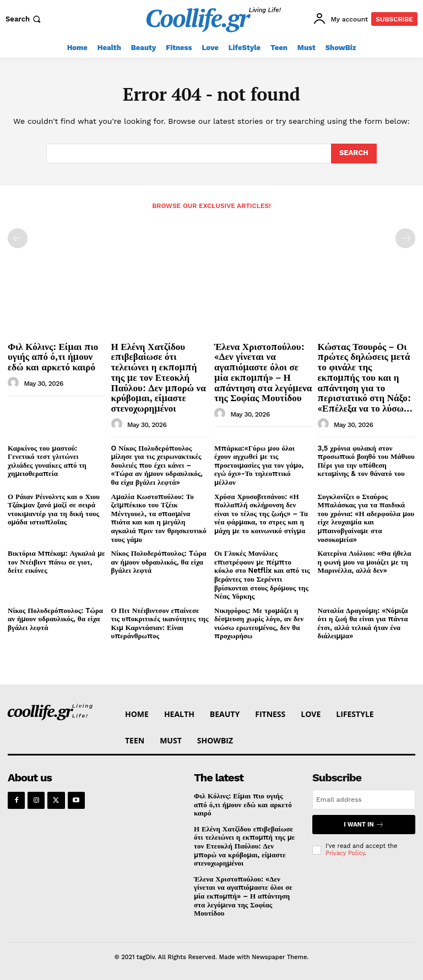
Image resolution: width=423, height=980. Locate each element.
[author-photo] (15, 383)
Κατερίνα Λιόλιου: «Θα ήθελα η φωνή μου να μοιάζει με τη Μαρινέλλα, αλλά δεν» (365, 562)
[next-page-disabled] (405, 238)
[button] (24, 19)
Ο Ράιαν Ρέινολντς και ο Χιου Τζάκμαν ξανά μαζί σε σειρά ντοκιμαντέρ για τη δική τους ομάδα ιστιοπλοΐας (54, 510)
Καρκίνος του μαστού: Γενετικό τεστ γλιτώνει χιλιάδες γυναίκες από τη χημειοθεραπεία (47, 461)
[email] (364, 800)
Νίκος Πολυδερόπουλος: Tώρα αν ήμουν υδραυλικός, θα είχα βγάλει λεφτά (159, 562)
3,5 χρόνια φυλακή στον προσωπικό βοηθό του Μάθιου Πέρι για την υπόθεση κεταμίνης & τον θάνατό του (366, 461)
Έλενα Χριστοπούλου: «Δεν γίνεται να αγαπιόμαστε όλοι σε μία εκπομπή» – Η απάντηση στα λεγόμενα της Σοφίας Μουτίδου (263, 372)
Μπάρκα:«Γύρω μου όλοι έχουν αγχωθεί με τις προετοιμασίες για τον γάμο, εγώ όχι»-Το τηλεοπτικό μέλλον (259, 465)
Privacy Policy (345, 853)
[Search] (354, 154)
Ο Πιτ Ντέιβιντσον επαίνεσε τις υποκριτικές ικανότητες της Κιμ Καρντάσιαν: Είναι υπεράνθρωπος (160, 623)
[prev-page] (18, 238)
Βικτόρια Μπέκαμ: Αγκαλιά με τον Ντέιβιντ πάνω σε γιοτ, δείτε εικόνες (56, 562)
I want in (364, 825)
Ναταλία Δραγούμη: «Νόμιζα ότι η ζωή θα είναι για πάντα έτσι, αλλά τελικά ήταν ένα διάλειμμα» (363, 623)
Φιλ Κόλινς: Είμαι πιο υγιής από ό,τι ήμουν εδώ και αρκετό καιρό (53, 357)
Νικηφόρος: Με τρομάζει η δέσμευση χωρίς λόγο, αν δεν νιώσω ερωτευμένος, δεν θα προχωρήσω (259, 623)
